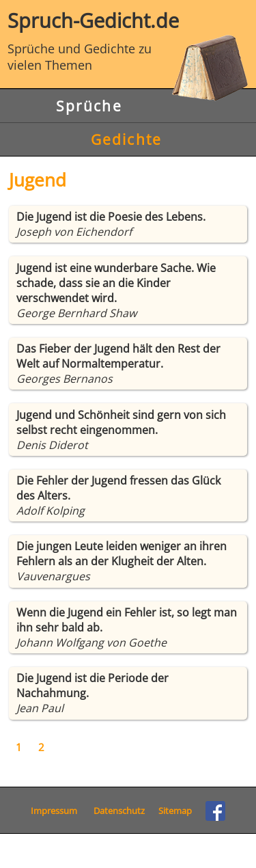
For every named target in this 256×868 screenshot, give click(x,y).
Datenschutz (119, 811)
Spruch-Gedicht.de (128, 20)
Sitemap (175, 811)
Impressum (54, 811)
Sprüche (89, 106)
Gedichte (126, 139)
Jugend (38, 180)
